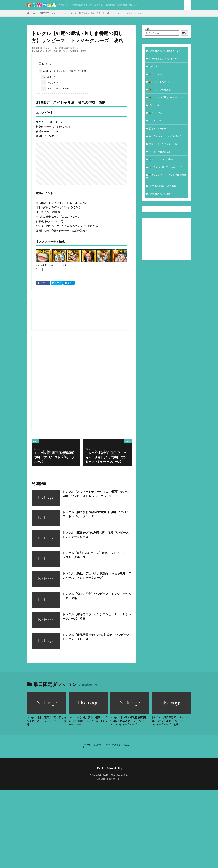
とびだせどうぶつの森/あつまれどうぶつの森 (81, 5)
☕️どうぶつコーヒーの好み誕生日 (165, 136)
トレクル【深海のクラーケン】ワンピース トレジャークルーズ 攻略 (97, 616)
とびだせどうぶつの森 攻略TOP (164, 59)
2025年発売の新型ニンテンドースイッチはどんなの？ (107, 746)
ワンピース (67, 51)
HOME (33, 13)
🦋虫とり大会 (155, 74)
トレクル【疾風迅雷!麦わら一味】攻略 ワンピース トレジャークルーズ (97, 637)
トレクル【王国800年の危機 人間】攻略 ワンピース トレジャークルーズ (96, 535)
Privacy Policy (114, 768)
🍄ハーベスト (155, 105)
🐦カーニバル (155, 120)
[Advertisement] (124, 162)
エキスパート (51, 77)
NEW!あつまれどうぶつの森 (162, 186)
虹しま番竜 (81, 51)
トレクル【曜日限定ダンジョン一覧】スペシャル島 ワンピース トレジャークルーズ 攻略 (171, 721)
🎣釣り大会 (154, 66)
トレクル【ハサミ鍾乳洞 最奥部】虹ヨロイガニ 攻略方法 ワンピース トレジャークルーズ (129, 721)
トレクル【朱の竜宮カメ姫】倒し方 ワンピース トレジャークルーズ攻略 (47, 721)
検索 (147, 29)
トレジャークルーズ (53, 51)
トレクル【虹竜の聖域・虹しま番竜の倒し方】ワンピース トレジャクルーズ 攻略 (106, 13)
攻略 (74, 51)
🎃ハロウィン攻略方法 (160, 82)
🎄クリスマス (155, 113)
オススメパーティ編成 (55, 88)
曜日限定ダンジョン (70, 48)
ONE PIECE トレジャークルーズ (53, 13)
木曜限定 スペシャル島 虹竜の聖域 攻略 (62, 71)
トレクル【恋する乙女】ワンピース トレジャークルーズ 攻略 (97, 596)
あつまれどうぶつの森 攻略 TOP (121, 5)
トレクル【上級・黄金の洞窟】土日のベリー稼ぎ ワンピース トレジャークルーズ (88, 721)
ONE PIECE (39, 51)
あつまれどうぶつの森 (159, 194)
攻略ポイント (51, 83)
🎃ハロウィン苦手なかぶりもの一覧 (166, 97)
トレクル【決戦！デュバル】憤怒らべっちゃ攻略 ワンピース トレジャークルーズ (97, 575)
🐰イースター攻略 (157, 128)
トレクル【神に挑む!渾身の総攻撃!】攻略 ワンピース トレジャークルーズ (97, 514)
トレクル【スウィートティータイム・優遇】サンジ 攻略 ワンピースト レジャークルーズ (96, 494)
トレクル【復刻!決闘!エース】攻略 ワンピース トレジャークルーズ (97, 555)
